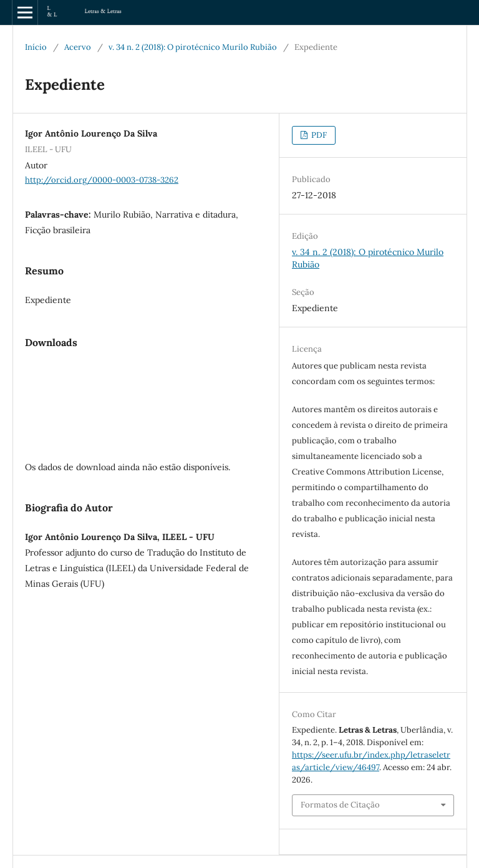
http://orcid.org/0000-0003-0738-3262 (102, 180)
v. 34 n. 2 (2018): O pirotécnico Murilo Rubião (193, 47)
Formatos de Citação (340, 805)
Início (36, 47)
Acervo (78, 47)
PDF (318, 135)
